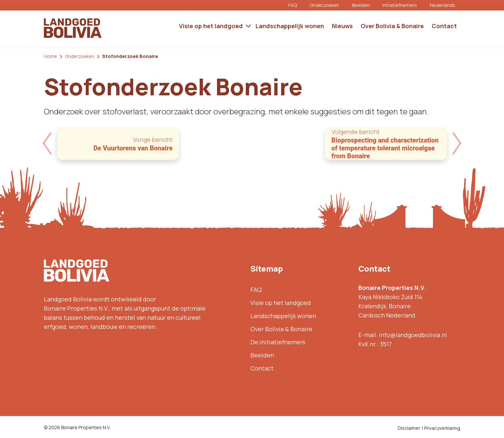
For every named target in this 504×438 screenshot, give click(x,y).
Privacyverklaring (442, 428)
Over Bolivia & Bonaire (281, 329)
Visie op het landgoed (281, 303)
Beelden (361, 5)
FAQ (293, 5)
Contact (262, 368)
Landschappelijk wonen (283, 316)
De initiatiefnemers (278, 342)
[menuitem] (445, 5)
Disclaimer (409, 428)
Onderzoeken (324, 5)
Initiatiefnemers (400, 5)
